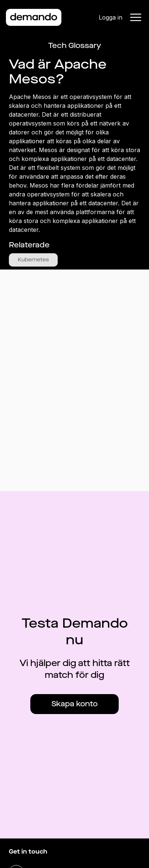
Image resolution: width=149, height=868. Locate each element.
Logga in (111, 17)
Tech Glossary (74, 46)
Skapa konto (74, 704)
